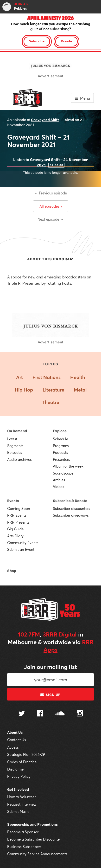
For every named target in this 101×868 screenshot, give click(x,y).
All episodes (51, 206)
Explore (60, 431)
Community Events (23, 543)
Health (78, 377)
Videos (59, 487)
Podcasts (60, 452)
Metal (80, 390)
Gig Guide (15, 529)
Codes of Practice (22, 762)
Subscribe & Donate (70, 501)
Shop (12, 571)
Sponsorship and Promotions (32, 824)
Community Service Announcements (37, 854)
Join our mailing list (50, 667)
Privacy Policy (19, 776)
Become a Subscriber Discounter (34, 839)
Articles (59, 480)
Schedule (60, 439)
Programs (61, 446)
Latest (12, 439)
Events (13, 501)
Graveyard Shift (45, 120)
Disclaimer (16, 769)
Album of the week (68, 466)
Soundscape (63, 473)
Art (19, 377)
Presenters (61, 459)
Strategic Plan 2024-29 (26, 754)
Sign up (50, 695)
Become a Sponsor (23, 832)
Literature (53, 390)
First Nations (47, 377)
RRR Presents (18, 522)
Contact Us (17, 740)
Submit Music (18, 811)
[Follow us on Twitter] (22, 714)
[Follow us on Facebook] (40, 714)
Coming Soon (19, 508)
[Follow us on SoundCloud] (60, 714)
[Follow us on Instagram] (80, 714)
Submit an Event (21, 549)
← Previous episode (51, 193)
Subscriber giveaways (71, 515)
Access (13, 747)
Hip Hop (24, 390)
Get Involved (18, 790)
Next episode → (51, 219)
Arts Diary (15, 536)
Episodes (15, 452)
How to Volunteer (21, 797)
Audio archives (19, 459)
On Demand (17, 431)
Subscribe (37, 41)
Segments (15, 446)
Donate (66, 41)
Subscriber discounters (72, 508)
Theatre (50, 402)
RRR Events (17, 515)
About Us (15, 733)
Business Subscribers (24, 847)
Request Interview (22, 804)
